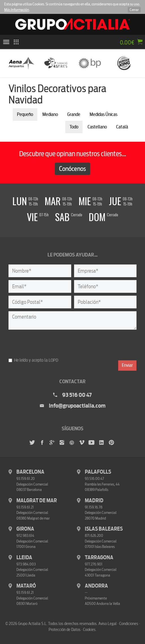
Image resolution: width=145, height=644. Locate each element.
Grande (74, 114)
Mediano (50, 114)
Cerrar (134, 10)
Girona (25, 529)
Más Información (17, 10)
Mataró (26, 586)
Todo (74, 127)
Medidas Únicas (103, 114)
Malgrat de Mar (37, 501)
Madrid (94, 501)
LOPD (53, 360)
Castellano (97, 127)
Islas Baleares (104, 529)
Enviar (127, 365)
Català (122, 127)
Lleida (24, 558)
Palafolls (98, 472)
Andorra (96, 586)
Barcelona (30, 472)
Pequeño (25, 114)
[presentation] (51, 344)
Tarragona (99, 558)
